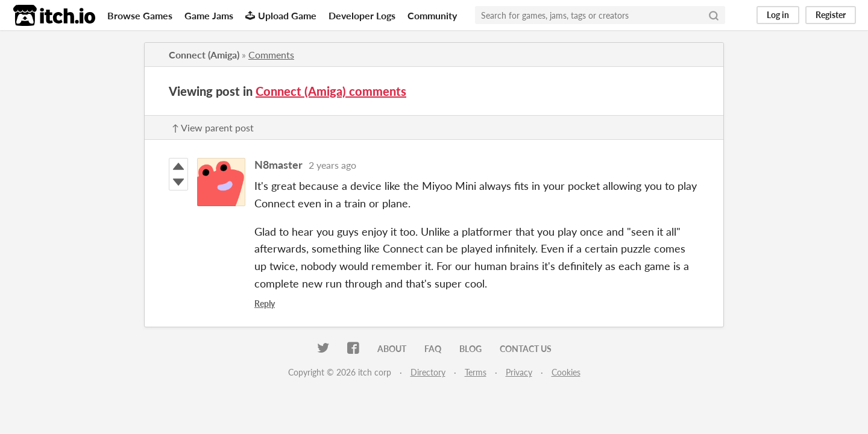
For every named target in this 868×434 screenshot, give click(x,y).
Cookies (566, 372)
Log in (778, 15)
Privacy (519, 372)
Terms (476, 372)
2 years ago (332, 165)
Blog (470, 349)
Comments (271, 55)
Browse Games (140, 15)
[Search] (714, 15)
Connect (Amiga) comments (331, 91)
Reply (265, 303)
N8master (278, 165)
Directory (428, 372)
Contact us (526, 349)
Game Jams (209, 15)
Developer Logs (362, 15)
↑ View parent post (213, 127)
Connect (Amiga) (204, 55)
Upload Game (281, 15)
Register (831, 15)
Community (432, 15)
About (392, 349)
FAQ (433, 349)
